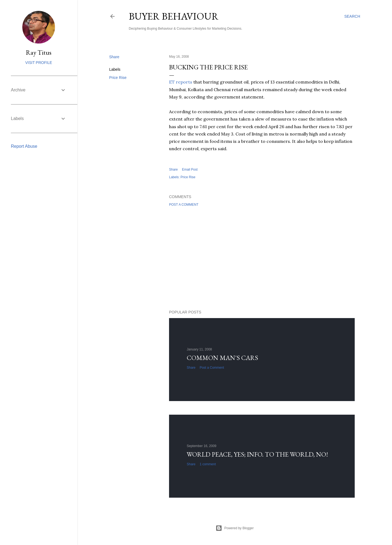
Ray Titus (39, 52)
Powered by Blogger (235, 528)
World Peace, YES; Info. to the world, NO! (257, 454)
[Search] (352, 16)
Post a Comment (184, 205)
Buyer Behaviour (174, 16)
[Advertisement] (262, 258)
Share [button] (114, 57)
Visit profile (39, 63)
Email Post (190, 170)
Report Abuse (24, 146)
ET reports (181, 82)
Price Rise (118, 78)
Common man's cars (222, 358)
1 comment (208, 464)
